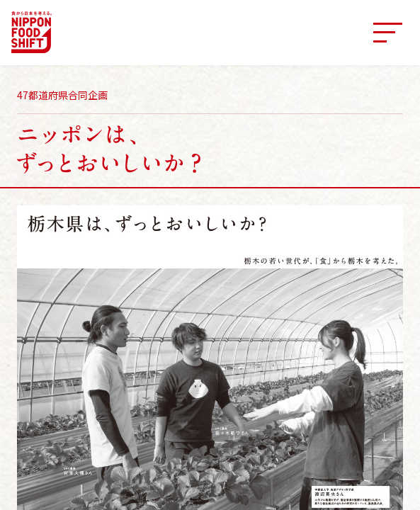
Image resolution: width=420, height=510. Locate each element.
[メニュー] (387, 33)
